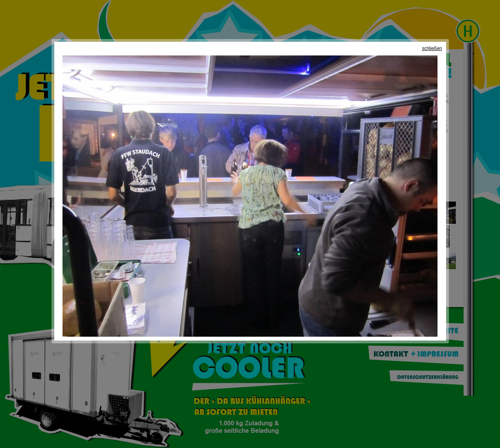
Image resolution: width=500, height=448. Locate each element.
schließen (432, 48)
